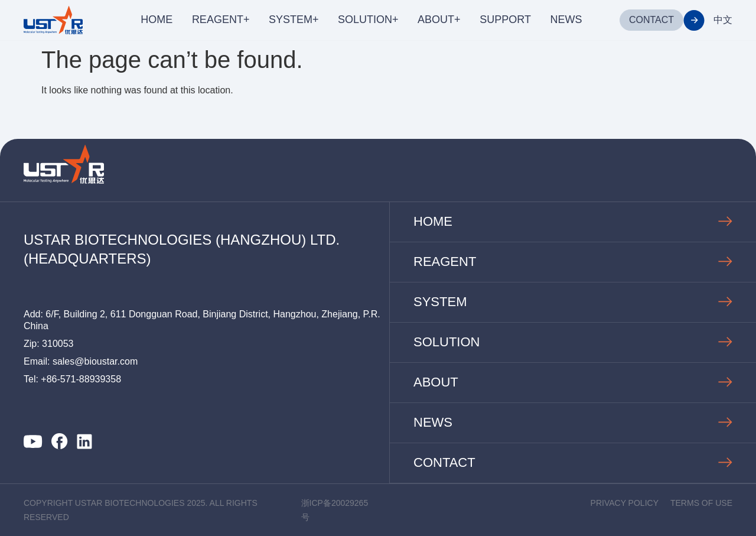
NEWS (566, 20)
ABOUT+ (439, 20)
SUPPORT (505, 20)
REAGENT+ (221, 20)
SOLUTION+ (368, 20)
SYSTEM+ (294, 20)
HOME (157, 20)
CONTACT (651, 20)
